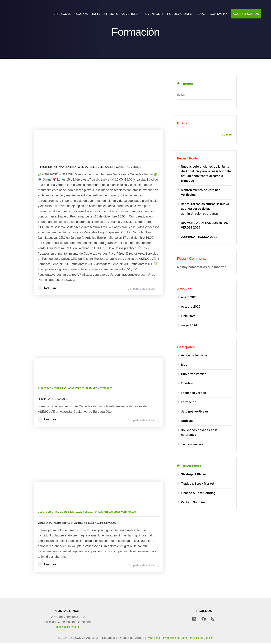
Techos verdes (192, 449)
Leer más (47, 288)
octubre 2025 (191, 308)
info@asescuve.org (67, 628)
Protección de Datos (175, 639)
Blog (41, 513)
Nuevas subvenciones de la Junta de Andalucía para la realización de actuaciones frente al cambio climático (206, 174)
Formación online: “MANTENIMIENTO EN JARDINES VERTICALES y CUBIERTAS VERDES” (98, 167)
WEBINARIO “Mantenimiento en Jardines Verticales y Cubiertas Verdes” (83, 524)
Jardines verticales (99, 388)
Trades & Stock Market (198, 488)
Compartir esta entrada (143, 289)
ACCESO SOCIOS (246, 14)
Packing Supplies (193, 508)
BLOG (201, 14)
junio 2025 (188, 317)
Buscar (183, 123)
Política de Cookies (204, 639)
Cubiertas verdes (49, 388)
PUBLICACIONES (180, 14)
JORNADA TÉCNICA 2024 (55, 399)
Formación (101, 513)
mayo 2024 (189, 327)
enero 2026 (189, 298)
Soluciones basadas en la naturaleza (199, 437)
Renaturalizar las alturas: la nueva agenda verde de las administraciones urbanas (205, 209)
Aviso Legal (150, 639)
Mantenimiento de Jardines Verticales (201, 192)
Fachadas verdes (73, 388)
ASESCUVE (63, 14)
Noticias (187, 425)
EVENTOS (153, 14)
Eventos (187, 386)
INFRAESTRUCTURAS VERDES (115, 14)
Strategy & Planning (195, 479)
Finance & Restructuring (198, 498)
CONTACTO (218, 14)
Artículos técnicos (194, 357)
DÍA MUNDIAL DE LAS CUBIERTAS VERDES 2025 (205, 226)
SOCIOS (82, 14)
